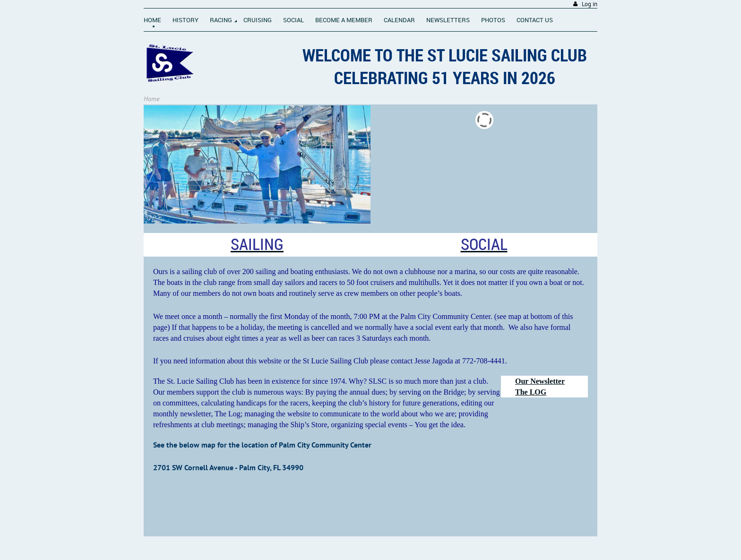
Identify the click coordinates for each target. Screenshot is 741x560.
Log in (590, 4)
